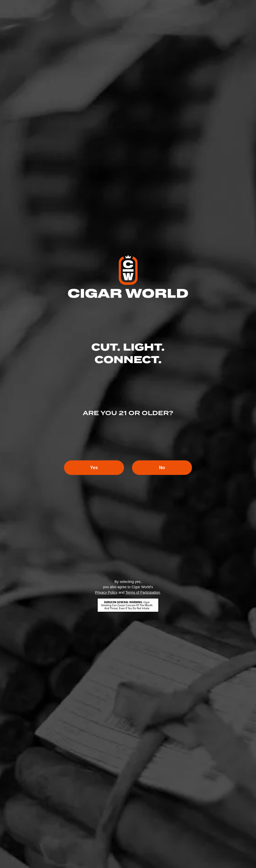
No (162, 468)
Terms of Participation (142, 592)
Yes (94, 468)
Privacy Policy (106, 592)
